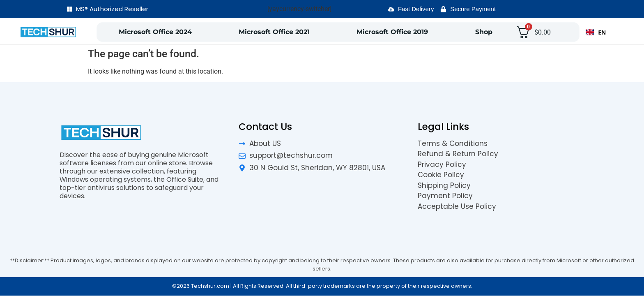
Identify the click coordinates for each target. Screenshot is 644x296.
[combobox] (596, 32)
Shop (484, 32)
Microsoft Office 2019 (392, 32)
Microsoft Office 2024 (155, 32)
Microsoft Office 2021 (274, 32)
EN (596, 32)
